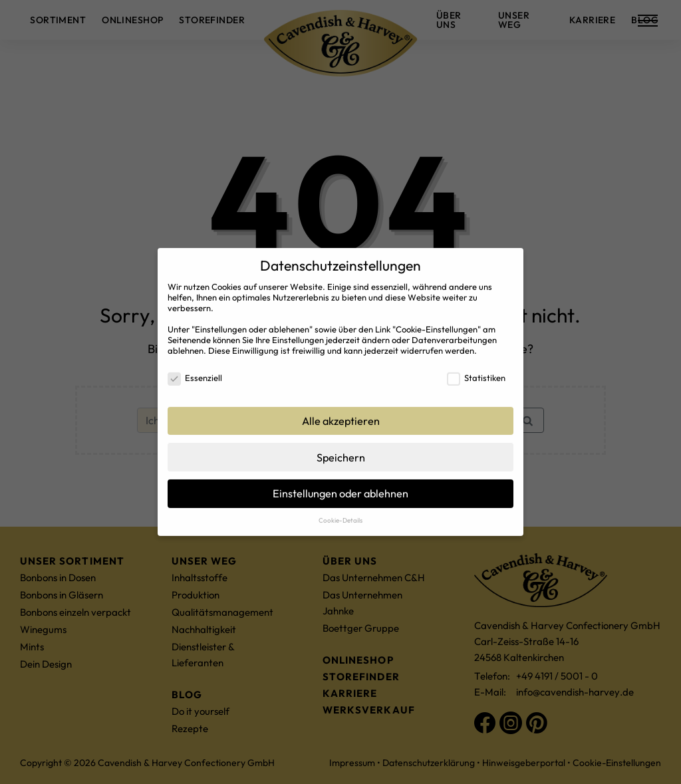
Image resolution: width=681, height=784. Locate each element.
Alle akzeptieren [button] (341, 414)
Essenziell (195, 370)
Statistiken (476, 370)
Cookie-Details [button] (340, 513)
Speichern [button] (341, 450)
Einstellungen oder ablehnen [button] (340, 487)
